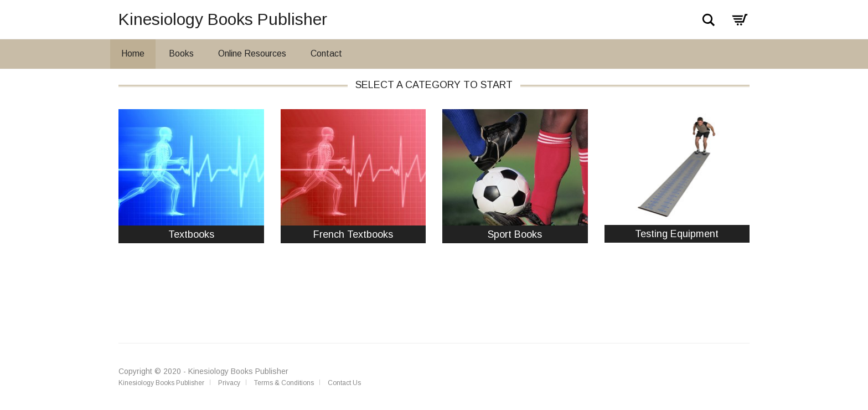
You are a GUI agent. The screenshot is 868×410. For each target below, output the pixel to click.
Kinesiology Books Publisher (223, 19)
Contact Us (344, 383)
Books (181, 53)
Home (133, 53)
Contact (326, 53)
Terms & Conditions (284, 383)
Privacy (229, 383)
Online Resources (252, 53)
